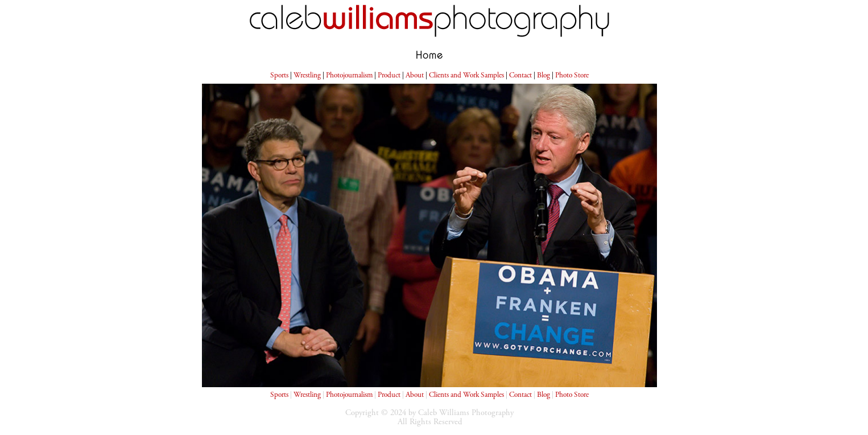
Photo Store (572, 76)
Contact (520, 76)
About (415, 76)
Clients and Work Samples (466, 76)
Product (389, 76)
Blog (543, 76)
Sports (279, 76)
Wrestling (307, 76)
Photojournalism (349, 76)
